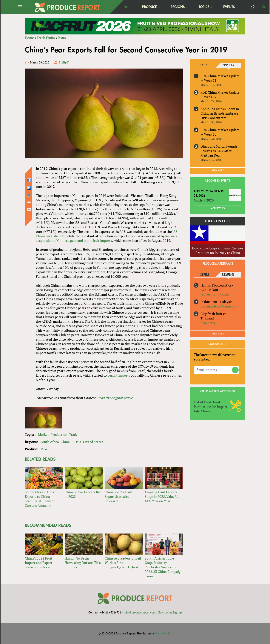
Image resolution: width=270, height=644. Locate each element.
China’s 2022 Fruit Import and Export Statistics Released (39, 563)
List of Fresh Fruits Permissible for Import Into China (210, 407)
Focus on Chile (218, 221)
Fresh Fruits (46, 38)
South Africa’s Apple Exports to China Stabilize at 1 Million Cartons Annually (40, 499)
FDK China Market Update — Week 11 (220, 78)
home (126, 7)
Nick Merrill (163, 633)
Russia (76, 442)
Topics (204, 7)
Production (59, 434)
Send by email (29, 210)
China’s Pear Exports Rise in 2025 (83, 494)
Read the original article (115, 398)
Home (29, 38)
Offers (205, 275)
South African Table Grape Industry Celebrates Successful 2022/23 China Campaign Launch (164, 567)
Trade (73, 434)
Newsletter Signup (170, 612)
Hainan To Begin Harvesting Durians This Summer (83, 563)
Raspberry (208, 323)
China (65, 442)
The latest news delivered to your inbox (215, 357)
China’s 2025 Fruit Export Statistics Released (118, 496)
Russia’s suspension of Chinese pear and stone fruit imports (106, 238)
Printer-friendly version (29, 203)
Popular (228, 65)
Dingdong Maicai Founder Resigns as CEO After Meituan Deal (220, 151)
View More (218, 334)
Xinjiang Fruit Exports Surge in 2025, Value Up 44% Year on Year (162, 496)
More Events (218, 208)
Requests (228, 275)
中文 (252, 7)
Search (264, 7)
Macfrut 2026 (204, 200)
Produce (149, 7)
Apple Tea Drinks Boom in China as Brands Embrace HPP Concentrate (220, 113)
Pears (62, 38)
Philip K (64, 62)
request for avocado (215, 294)
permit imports (119, 375)
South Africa (50, 442)
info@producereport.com (139, 612)
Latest (205, 65)
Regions (178, 7)
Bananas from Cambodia (219, 306)
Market (43, 434)
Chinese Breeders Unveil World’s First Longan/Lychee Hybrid (123, 563)
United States (93, 442)
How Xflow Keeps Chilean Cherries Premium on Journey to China (218, 250)
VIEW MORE (218, 170)
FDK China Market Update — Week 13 (220, 132)
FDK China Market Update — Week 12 (220, 95)
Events (229, 7)
